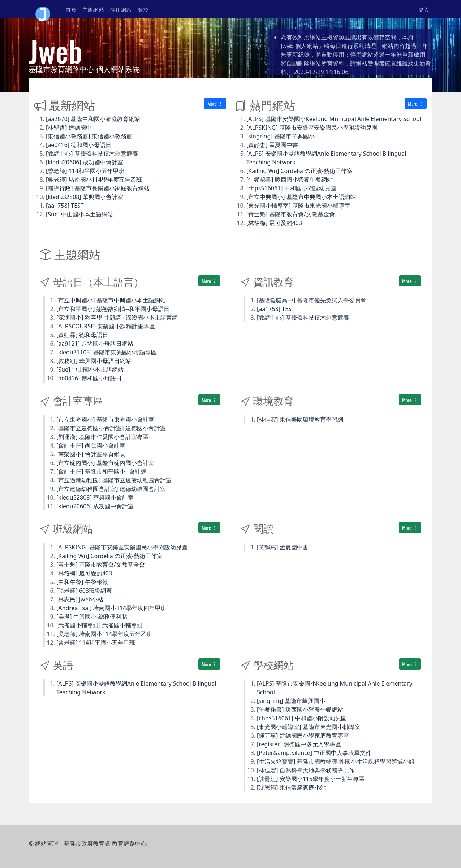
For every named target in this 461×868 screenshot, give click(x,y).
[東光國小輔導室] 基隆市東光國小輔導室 (298, 206)
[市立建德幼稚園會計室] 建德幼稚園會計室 (111, 489)
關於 (143, 9)
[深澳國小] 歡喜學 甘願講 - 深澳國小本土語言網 (117, 318)
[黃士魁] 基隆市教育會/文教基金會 (291, 214)
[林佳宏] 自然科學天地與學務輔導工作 (306, 770)
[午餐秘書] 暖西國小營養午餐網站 (290, 180)
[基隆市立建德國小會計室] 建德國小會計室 (111, 428)
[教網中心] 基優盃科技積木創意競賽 (92, 154)
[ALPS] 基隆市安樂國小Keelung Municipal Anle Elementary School (334, 119)
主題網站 (93, 9)
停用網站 (121, 9)
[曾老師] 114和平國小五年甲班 (85, 171)
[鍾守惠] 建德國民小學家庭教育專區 (303, 735)
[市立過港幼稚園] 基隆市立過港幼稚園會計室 (114, 480)
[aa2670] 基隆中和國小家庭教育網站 (93, 119)
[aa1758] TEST (65, 206)
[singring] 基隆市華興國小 (281, 136)
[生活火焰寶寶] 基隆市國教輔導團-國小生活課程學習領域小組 (336, 761)
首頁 (71, 9)
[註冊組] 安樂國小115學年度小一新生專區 (311, 779)
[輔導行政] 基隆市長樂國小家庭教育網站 (98, 188)
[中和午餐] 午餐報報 (82, 582)
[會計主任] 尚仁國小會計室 (91, 445)
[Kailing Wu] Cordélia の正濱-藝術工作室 (300, 171)
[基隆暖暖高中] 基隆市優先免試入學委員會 (312, 300)
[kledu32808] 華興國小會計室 (85, 197)
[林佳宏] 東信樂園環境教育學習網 (300, 419)
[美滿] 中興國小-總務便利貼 (92, 617)
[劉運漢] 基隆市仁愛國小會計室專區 (102, 437)
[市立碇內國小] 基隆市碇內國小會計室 (105, 463)
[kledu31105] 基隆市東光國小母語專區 (107, 352)
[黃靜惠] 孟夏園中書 (272, 145)
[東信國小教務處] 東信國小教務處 (89, 136)
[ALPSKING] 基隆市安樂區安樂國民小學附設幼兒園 (312, 128)
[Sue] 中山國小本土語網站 (79, 214)
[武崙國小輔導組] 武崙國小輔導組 (100, 625)
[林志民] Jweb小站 (80, 599)
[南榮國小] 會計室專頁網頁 (91, 454)
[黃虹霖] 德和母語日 (82, 335)
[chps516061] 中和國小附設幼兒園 (291, 188)
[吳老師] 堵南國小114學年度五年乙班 (94, 180)
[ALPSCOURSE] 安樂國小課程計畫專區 (106, 326)
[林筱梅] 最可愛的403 (274, 223)
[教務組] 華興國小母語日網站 (94, 361)
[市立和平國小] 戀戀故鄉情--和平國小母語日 (113, 309)
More (215, 103)
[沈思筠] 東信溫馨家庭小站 (291, 787)
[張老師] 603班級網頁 (84, 591)
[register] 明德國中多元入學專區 (299, 744)
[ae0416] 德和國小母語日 (79, 145)
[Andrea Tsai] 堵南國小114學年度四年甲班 (111, 608)
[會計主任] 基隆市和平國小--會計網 (101, 471)
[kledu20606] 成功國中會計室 (85, 162)
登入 (424, 9)
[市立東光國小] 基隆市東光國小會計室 (105, 419)
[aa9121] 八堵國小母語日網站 (95, 344)
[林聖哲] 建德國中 (69, 128)
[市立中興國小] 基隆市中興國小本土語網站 (301, 197)
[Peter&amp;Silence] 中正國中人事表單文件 (314, 753)
